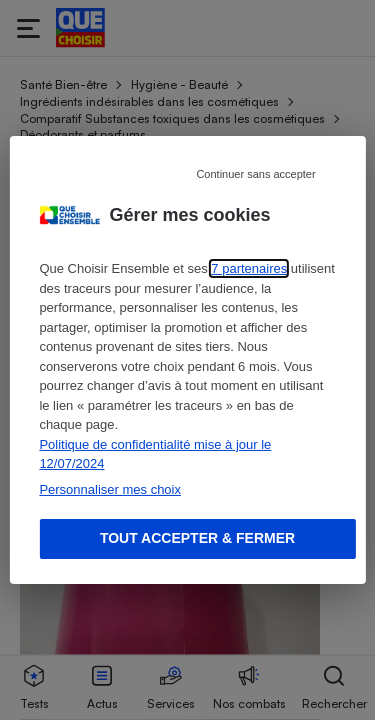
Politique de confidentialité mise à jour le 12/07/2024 (155, 454)
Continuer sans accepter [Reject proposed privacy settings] (255, 174)
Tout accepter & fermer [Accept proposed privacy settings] (197, 538)
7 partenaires (249, 268)
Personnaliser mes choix (110, 489)
